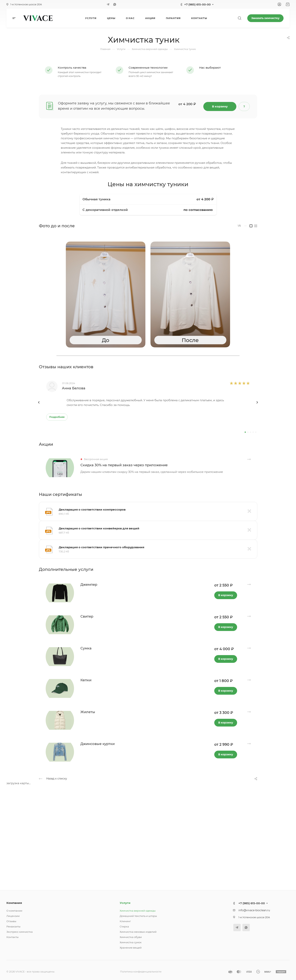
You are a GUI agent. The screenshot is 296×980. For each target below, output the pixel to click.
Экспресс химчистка (20, 932)
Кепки (86, 680)
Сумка (86, 648)
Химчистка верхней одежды (138, 911)
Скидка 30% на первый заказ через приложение (124, 465)
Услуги (125, 903)
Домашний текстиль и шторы (138, 916)
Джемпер (89, 585)
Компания (14, 903)
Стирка (124, 926)
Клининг (125, 921)
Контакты (12, 937)
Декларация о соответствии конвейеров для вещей (99, 528)
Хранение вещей (131, 948)
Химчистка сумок (131, 942)
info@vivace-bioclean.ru (254, 910)
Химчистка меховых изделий (138, 932)
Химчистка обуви (131, 937)
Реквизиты (13, 926)
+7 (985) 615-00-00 (197, 4)
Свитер (87, 616)
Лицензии (13, 916)
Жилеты (88, 712)
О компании (14, 911)
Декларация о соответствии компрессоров (92, 510)
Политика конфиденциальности (141, 972)
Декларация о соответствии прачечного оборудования (101, 547)
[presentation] (39, 406)
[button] (245, 432)
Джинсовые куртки (98, 744)
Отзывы (11, 921)
